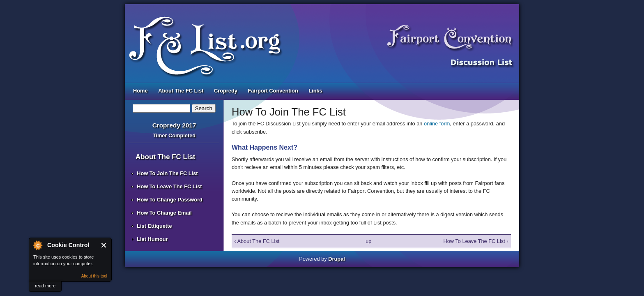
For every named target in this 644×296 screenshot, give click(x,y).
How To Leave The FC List (169, 186)
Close (104, 245)
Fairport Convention (273, 91)
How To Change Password (170, 200)
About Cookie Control (37, 245)
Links (315, 91)
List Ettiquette (154, 226)
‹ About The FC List (257, 241)
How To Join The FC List (167, 173)
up (368, 241)
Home (140, 91)
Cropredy (226, 91)
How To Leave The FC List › (476, 241)
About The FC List (181, 91)
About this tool (94, 276)
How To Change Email (164, 213)
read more (45, 286)
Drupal (337, 259)
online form (437, 124)
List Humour (152, 239)
